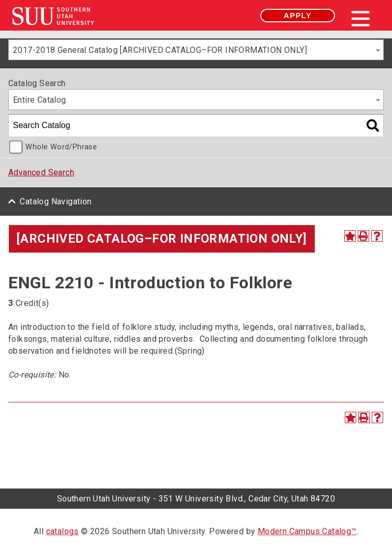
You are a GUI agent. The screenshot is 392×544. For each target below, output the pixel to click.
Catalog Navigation (55, 201)
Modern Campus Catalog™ (307, 531)
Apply (298, 16)
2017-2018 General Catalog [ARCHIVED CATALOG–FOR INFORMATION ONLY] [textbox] (160, 50)
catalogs (62, 531)
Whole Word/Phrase (61, 147)
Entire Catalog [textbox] (40, 100)
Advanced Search (41, 172)
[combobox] (196, 50)
